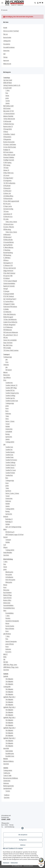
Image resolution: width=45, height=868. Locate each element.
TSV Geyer (6, 168)
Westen (5, 585)
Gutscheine (6, 555)
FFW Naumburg (7, 255)
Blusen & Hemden (10, 629)
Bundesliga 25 (9, 522)
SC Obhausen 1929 (8, 265)
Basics (7, 411)
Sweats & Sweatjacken (11, 641)
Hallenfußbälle (9, 751)
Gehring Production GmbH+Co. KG (12, 85)
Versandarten (7, 44)
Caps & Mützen (7, 378)
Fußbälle (8, 426)
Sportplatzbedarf (8, 788)
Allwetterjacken (9, 572)
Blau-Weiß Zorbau (8, 345)
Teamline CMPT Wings (11, 388)
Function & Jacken (10, 626)
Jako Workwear (7, 634)
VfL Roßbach (6, 278)
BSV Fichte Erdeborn (8, 152)
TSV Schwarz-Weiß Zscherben (11, 350)
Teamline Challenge (10, 462)
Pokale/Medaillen (8, 553)
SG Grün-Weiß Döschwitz (10, 147)
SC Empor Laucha (8, 206)
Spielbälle (6, 676)
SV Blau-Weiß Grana (8, 173)
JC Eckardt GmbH (7, 88)
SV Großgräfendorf (8, 178)
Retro (7, 478)
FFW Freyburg (7, 165)
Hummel (5, 537)
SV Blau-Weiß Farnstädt (9, 155)
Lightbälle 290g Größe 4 (9, 707)
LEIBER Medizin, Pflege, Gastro (11, 667)
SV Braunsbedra (7, 137)
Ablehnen (23, 845)
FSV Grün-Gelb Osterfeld (10, 268)
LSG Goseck (6, 175)
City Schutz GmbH (8, 80)
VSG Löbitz (6, 219)
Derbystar (6, 517)
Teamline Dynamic (10, 452)
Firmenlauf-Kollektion (9, 157)
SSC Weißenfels (7, 312)
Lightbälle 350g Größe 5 (9, 738)
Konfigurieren (23, 840)
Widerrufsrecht (7, 64)
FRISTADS (6, 662)
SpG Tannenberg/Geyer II (10, 299)
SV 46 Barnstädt (7, 121)
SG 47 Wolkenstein (8, 327)
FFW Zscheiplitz (7, 348)
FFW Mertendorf (7, 237)
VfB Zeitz (6, 338)
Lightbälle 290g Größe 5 (9, 718)
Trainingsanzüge (8, 357)
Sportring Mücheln (8, 245)
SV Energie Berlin (8, 129)
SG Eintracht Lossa (8, 217)
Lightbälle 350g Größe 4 (9, 728)
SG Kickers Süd (7, 193)
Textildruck (7, 795)
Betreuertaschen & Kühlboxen (11, 778)
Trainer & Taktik (7, 776)
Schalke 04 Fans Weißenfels (10, 322)
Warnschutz (6, 590)
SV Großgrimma (7, 181)
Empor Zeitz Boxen (8, 343)
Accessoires (8, 652)
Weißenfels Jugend (8, 317)
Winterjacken (9, 582)
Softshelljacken (9, 577)
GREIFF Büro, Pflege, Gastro (10, 665)
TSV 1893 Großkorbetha (9, 183)
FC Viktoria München (8, 247)
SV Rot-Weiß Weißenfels (10, 314)
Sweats (7, 96)
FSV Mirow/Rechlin (8, 240)
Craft (5, 545)
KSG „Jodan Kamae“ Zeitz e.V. (11, 335)
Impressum (6, 863)
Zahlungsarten (7, 41)
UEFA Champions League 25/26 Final (14, 535)
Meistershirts (7, 375)
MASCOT (6, 654)
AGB (4, 54)
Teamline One (9, 450)
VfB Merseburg (7, 229)
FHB (4, 659)
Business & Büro (7, 600)
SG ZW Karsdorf (7, 191)
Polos (7, 93)
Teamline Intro (9, 383)
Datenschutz (14, 863)
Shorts (7, 419)
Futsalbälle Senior (10, 756)
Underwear (8, 414)
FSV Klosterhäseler (8, 199)
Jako (7, 360)
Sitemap (5, 57)
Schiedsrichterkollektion (9, 283)
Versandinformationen (9, 47)
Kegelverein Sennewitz (9, 286)
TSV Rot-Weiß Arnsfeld (9, 119)
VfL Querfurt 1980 (8, 276)
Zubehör (8, 103)
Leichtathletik (9, 432)
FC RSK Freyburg (7, 163)
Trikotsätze (6, 365)
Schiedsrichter (9, 429)
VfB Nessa (6, 260)
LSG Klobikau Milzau (8, 196)
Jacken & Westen (10, 644)
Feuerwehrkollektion (8, 605)
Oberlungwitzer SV (8, 263)
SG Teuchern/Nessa (8, 302)
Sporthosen (8, 491)
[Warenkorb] (42, 3)
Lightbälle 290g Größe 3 (9, 697)
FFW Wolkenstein (8, 330)
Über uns (6, 34)
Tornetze (8, 791)
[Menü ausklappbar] (2, 3)
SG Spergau (6, 291)
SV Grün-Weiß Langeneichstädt (11, 201)
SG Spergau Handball (9, 294)
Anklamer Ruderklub (8, 116)
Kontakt (5, 28)
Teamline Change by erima (12, 393)
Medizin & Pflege (8, 595)
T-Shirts (8, 90)
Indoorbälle (6, 748)
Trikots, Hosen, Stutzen (11, 222)
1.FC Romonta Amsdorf (9, 114)
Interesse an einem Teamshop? (11, 31)
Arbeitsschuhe (7, 603)
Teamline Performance (11, 460)
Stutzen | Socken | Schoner (12, 493)
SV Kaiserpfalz (7, 188)
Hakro (5, 611)
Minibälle (6, 759)
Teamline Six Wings (10, 396)
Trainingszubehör (10, 442)
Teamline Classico (10, 468)
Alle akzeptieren (23, 835)
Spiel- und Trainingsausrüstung (13, 527)
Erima (7, 362)
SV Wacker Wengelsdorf (9, 325)
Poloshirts (8, 618)
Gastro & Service (7, 598)
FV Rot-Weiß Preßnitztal (9, 273)
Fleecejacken (9, 575)
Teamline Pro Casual (11, 470)
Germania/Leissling (8, 209)
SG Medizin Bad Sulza (9, 124)
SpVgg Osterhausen (8, 271)
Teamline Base (9, 475)
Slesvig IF (6, 289)
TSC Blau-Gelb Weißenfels (10, 320)
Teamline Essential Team (12, 401)
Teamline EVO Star (10, 390)
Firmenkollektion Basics (9, 608)
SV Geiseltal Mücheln (9, 242)
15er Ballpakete (9, 682)
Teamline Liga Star (10, 398)
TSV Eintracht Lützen (8, 224)
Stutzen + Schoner (10, 421)
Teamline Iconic (9, 455)
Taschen (8, 101)
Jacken (7, 98)
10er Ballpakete (9, 679)
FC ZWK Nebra (7, 258)
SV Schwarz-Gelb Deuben (10, 145)
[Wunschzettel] (40, 3)
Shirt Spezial (9, 370)
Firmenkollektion (10, 613)
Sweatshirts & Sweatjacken (12, 621)
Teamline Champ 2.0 (11, 465)
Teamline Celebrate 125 (11, 385)
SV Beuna (6, 132)
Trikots (7, 416)
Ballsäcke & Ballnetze (9, 761)
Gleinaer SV (6, 170)
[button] (36, 3)
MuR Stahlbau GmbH (8, 106)
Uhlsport (5, 547)
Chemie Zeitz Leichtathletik (10, 340)
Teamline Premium (10, 473)
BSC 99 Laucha (7, 204)
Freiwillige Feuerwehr (9, 160)
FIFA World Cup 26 (10, 532)
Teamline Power (10, 457)
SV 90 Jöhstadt (7, 186)
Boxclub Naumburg (8, 253)
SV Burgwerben (7, 139)
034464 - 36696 (6, 819)
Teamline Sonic (9, 447)
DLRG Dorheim (7, 108)
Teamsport (8, 540)
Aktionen (5, 372)
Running (8, 434)
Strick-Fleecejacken (10, 580)
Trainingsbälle (7, 687)
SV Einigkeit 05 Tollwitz (9, 304)
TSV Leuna (6, 211)
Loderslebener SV (8, 214)
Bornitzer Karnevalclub (9, 142)
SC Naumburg (7, 250)
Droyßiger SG (7, 150)
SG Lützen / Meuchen (9, 227)
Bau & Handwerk (7, 593)
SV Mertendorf (7, 235)
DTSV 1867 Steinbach (9, 296)
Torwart (8, 424)
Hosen (7, 408)
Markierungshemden (9, 786)
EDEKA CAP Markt (8, 83)
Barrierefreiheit (7, 37)
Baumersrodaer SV (8, 127)
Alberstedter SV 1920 (9, 111)
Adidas (5, 529)
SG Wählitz (6, 309)
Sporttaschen (9, 437)
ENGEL (5, 657)
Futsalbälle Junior (10, 754)
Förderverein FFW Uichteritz (10, 307)
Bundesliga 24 (9, 519)
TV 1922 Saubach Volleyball (10, 281)
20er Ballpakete (9, 684)
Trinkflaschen (7, 773)
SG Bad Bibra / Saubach (9, 134)
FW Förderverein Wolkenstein (11, 332)
